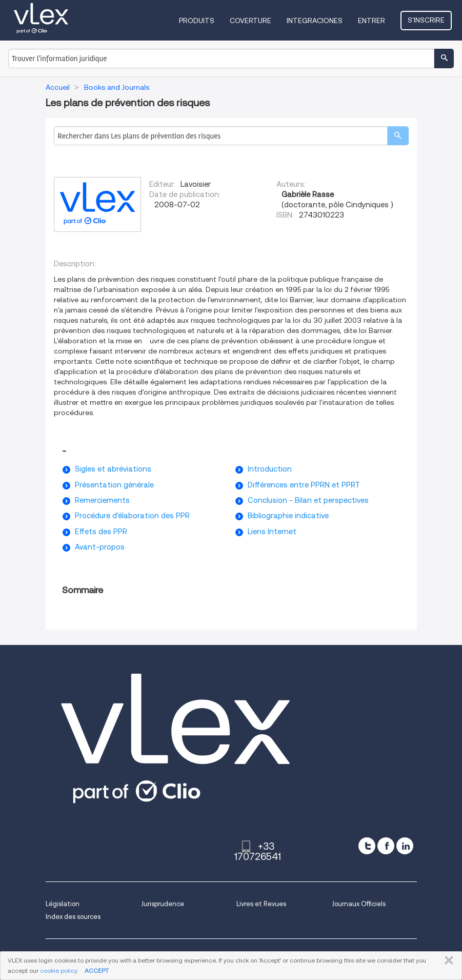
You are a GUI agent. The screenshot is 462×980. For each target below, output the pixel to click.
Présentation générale (114, 485)
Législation (63, 904)
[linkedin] (405, 846)
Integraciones (315, 21)
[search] (398, 136)
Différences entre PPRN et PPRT (304, 485)
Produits (197, 21)
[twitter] (367, 846)
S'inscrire (426, 20)
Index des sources (73, 917)
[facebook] (386, 846)
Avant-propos (100, 547)
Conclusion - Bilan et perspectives (308, 500)
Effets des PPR (101, 532)
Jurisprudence (163, 904)
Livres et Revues (261, 904)
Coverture (250, 21)
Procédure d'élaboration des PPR (132, 516)
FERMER (447, 961)
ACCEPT (97, 971)
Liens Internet (272, 532)
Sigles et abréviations (113, 469)
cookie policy (58, 971)
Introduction (270, 469)
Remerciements (102, 500)
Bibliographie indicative (288, 516)
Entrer (371, 21)
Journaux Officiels (359, 904)
